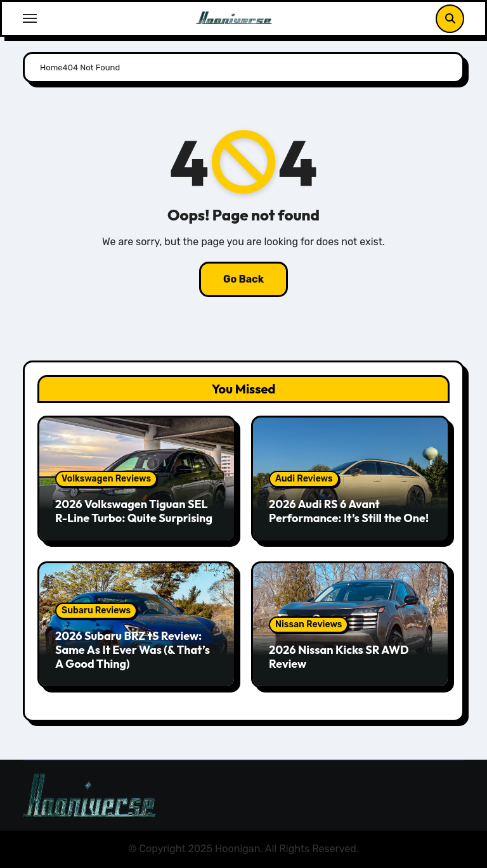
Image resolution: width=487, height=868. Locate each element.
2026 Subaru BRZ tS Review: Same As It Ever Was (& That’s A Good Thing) (133, 649)
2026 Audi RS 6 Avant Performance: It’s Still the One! (349, 511)
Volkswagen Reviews (106, 479)
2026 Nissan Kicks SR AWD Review (339, 657)
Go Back (243, 279)
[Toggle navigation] (30, 18)
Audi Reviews (304, 479)
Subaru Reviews (96, 610)
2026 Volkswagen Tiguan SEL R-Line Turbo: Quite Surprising (134, 511)
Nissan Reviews (308, 624)
